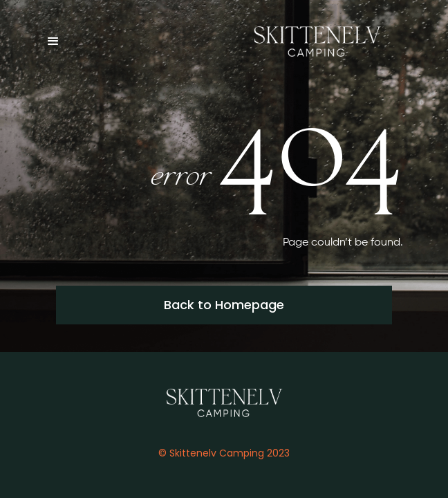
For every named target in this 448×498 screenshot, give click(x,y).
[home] (314, 41)
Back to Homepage (224, 305)
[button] (59, 41)
